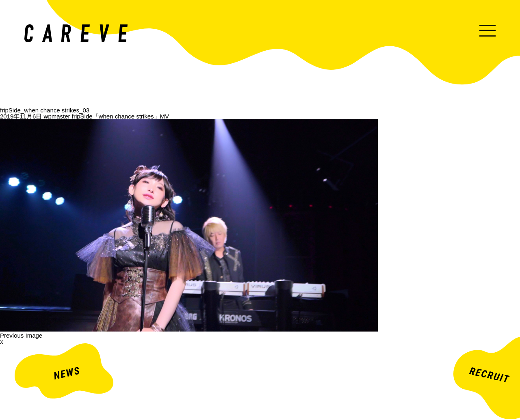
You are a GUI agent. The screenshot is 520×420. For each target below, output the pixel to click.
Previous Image (21, 335)
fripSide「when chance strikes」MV (120, 116)
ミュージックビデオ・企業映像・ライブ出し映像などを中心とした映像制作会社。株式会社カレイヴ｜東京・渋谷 (76, 33)
